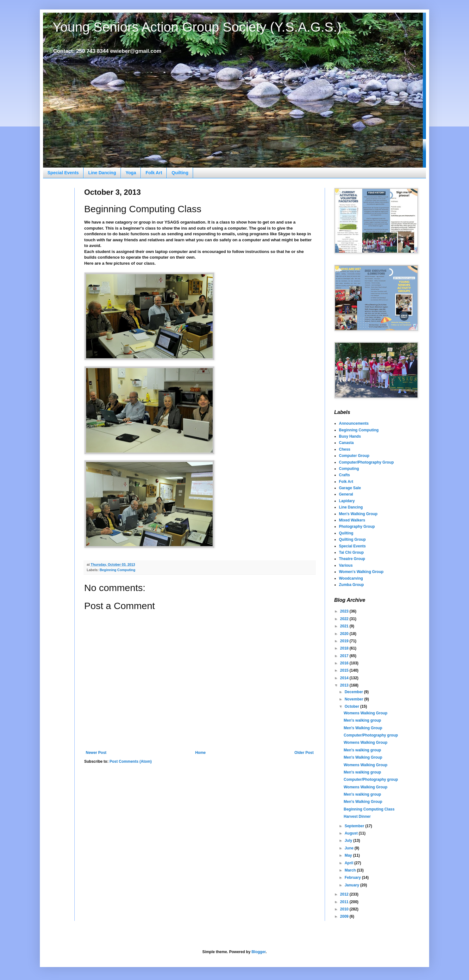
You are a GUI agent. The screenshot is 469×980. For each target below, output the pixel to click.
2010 (345, 909)
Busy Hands (350, 436)
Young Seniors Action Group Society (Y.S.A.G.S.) (197, 27)
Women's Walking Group (361, 572)
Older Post (304, 753)
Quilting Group (352, 539)
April (350, 863)
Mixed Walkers (352, 520)
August (352, 833)
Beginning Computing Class (369, 809)
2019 (345, 641)
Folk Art (154, 173)
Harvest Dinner (357, 817)
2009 (345, 916)
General (346, 494)
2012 (345, 894)
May (349, 855)
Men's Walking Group (358, 514)
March (351, 870)
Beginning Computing (118, 570)
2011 (345, 902)
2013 (345, 685)
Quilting (180, 173)
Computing (349, 469)
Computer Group (354, 456)
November (354, 699)
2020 (345, 634)
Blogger (259, 952)
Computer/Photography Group (366, 462)
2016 (345, 663)
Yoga (131, 173)
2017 (345, 656)
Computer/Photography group (371, 735)
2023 (345, 611)
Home (200, 753)
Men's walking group (362, 720)
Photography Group (357, 527)
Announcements (354, 423)
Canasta (346, 443)
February (353, 878)
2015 (345, 670)
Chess (345, 449)
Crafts (344, 475)
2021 (345, 626)
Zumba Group (351, 585)
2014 (345, 678)
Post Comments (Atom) (131, 761)
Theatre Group (352, 559)
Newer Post (96, 753)
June (350, 848)
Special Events (63, 173)
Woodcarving (351, 578)
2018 (345, 648)
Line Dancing (102, 173)
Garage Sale (350, 488)
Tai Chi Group (351, 552)
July (349, 841)
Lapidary (347, 501)
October (352, 706)
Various (346, 565)
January (352, 885)
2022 (345, 619)
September (355, 826)
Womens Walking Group (366, 713)
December (354, 692)
